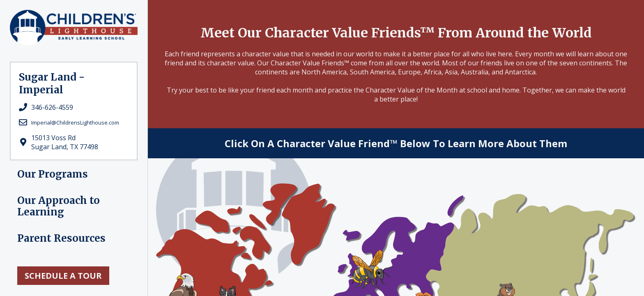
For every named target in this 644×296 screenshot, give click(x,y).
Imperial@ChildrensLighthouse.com (75, 123)
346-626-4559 (52, 107)
